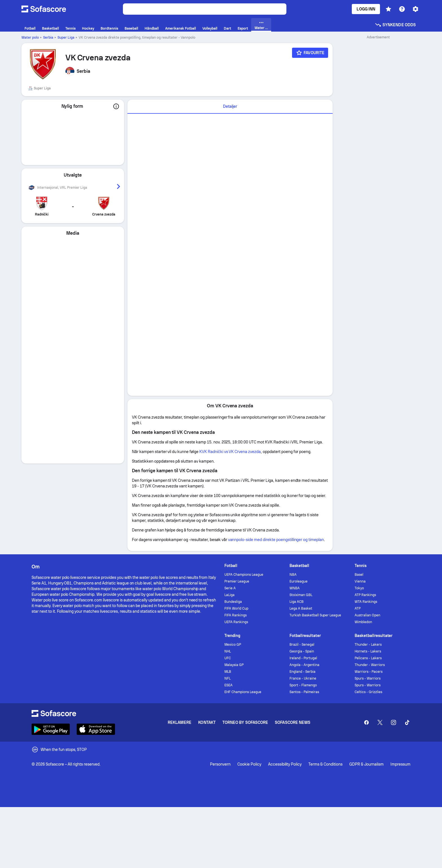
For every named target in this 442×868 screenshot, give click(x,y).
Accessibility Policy (285, 764)
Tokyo (359, 588)
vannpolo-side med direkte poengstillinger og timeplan (276, 540)
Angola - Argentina (304, 665)
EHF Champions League (243, 692)
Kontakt (207, 722)
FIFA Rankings (236, 615)
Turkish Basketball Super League (315, 615)
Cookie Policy (249, 764)
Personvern (220, 764)
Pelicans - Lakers (368, 658)
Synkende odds (395, 25)
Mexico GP (233, 645)
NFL (227, 678)
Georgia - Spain (302, 651)
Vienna (360, 581)
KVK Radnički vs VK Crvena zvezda (230, 452)
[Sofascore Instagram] (394, 722)
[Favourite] (310, 53)
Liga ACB (297, 602)
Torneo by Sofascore (245, 722)
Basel (359, 575)
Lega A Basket (301, 608)
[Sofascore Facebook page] (366, 722)
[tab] (230, 107)
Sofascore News (293, 722)
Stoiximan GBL (301, 595)
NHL (228, 651)
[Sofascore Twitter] (380, 722)
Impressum (400, 764)
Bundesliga (233, 602)
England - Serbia (302, 672)
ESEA (228, 685)
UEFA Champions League (244, 575)
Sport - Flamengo (303, 685)
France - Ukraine (303, 678)
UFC (228, 658)
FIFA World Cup (236, 608)
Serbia (48, 38)
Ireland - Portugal (303, 658)
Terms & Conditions (325, 764)
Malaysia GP (234, 665)
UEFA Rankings (236, 622)
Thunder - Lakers (368, 645)
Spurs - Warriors (368, 678)
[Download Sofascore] (51, 729)
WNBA (295, 588)
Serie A (230, 588)
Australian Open (367, 615)
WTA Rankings (366, 602)
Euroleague (299, 581)
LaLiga (229, 595)
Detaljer (230, 106)
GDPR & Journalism (367, 764)
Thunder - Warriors (370, 665)
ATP (358, 608)
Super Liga (66, 38)
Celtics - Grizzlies (368, 692)
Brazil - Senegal (302, 645)
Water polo (30, 38)
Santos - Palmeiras (304, 692)
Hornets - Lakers (368, 651)
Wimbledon (363, 622)
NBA (293, 575)
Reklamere (180, 722)
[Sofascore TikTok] (407, 722)
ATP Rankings (365, 595)
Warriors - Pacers (369, 672)
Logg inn (366, 9)
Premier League (237, 581)
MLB (228, 672)
